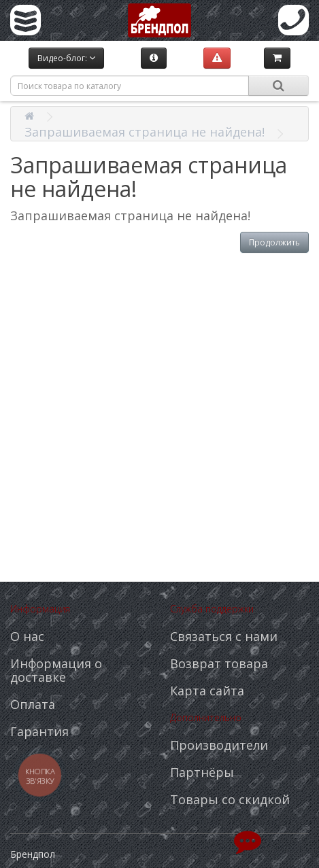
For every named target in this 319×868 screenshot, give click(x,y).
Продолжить (274, 242)
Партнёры (202, 772)
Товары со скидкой (230, 799)
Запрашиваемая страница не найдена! (145, 132)
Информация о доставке (56, 670)
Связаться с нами (224, 636)
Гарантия (39, 731)
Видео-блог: (66, 58)
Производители (219, 745)
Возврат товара (219, 663)
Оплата (33, 704)
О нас (27, 636)
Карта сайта (207, 691)
